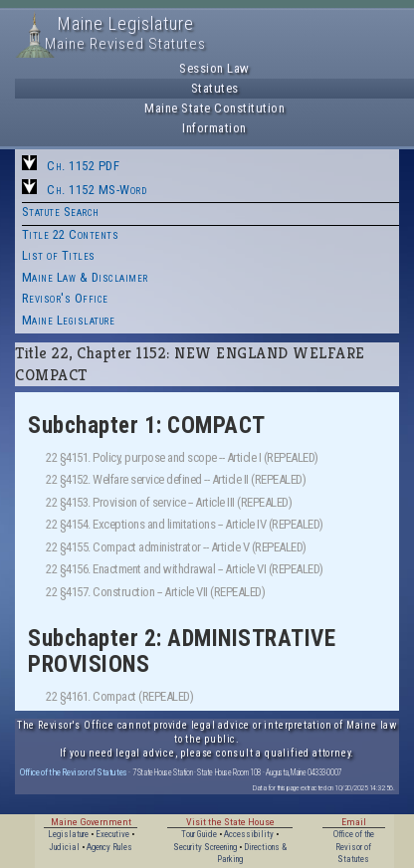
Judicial (64, 847)
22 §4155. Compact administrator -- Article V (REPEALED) (176, 547)
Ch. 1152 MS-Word (97, 190)
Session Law (214, 68)
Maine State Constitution (214, 108)
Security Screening (205, 847)
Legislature (68, 834)
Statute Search (61, 212)
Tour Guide (199, 834)
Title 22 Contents (71, 234)
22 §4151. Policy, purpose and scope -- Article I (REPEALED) (182, 457)
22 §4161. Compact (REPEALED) (119, 696)
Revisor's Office (65, 298)
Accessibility (249, 834)
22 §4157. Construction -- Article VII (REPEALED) (155, 592)
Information (214, 128)
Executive (112, 834)
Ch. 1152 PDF (83, 166)
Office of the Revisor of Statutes (74, 772)
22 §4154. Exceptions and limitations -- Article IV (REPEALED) (185, 524)
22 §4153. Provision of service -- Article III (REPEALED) (169, 502)
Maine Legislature (69, 320)
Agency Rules (109, 847)
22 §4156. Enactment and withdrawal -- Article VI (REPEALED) (185, 569)
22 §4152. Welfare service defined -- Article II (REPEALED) (176, 479)
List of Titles (59, 255)
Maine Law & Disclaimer (85, 277)
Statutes (215, 88)
